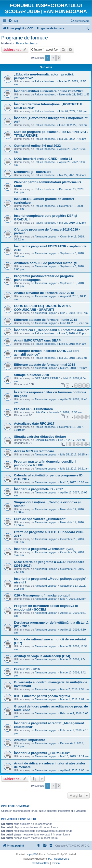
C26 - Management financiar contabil (42, 595)
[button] (59, 58)
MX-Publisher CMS (59, 859)
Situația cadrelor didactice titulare (40, 437)
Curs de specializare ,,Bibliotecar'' (40, 519)
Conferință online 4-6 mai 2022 (37, 146)
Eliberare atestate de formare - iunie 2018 (46, 320)
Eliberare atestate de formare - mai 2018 (45, 365)
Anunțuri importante (30, 740)
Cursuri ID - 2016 (27, 669)
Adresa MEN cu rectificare (34, 451)
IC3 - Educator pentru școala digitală (42, 696)
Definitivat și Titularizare (33, 172)
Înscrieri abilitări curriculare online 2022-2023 (49, 91)
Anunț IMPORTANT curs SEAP (37, 340)
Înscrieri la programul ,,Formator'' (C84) (44, 549)
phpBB (33, 854)
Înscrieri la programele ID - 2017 (38, 489)
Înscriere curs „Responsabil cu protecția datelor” (52, 330)
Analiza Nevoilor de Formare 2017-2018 (44, 293)
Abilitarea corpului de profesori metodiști (46, 263)
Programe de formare (25, 38)
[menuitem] (13, 21)
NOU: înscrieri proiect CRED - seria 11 (43, 159)
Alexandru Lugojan (46, 236)
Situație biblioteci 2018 (31, 375)
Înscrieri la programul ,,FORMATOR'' (42, 753)
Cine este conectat (15, 806)
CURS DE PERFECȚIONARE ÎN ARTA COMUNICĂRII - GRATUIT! (42, 308)
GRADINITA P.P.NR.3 (47, 378)
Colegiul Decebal (45, 440)
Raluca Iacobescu (27, 43)
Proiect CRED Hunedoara (33, 409)
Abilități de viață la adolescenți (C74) (42, 656)
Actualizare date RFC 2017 (34, 424)
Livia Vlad (40, 412)
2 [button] (53, 58)
